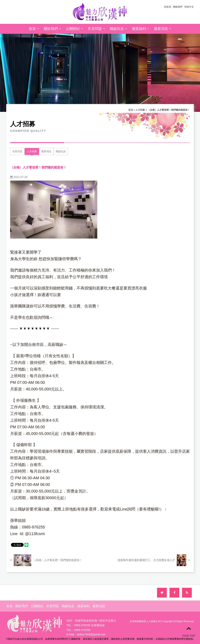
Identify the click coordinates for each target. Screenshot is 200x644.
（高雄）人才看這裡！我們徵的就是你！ (46, 560)
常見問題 (96, 29)
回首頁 (168, 7)
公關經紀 (75, 29)
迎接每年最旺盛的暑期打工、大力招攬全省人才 (154, 560)
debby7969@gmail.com (91, 634)
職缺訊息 (118, 29)
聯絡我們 (178, 7)
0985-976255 (82, 630)
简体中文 (189, 7)
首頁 (34, 29)
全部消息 (17, 151)
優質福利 (141, 29)
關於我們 (52, 29)
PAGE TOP (189, 632)
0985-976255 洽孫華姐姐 (89, 625)
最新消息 (163, 29)
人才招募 (140, 110)
